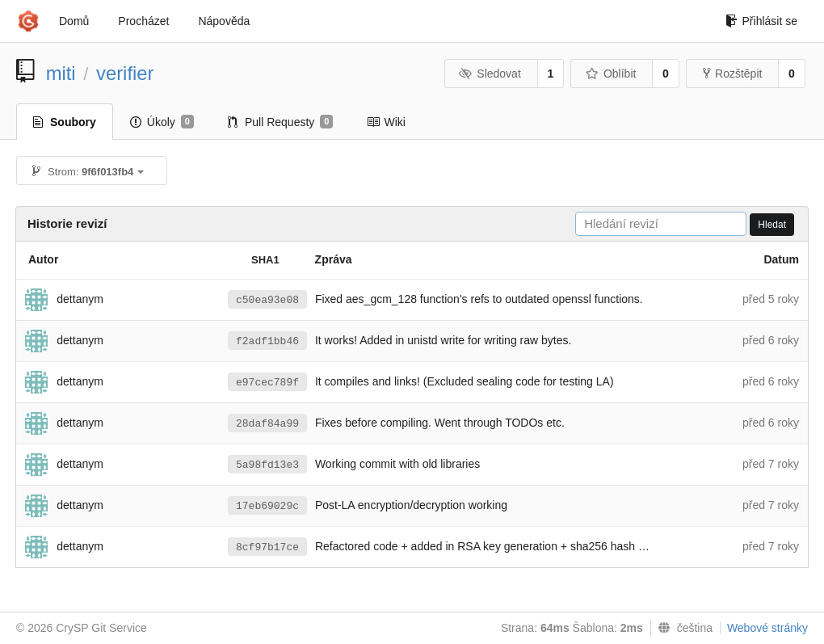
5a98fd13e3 (267, 465)
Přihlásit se (761, 21)
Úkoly (162, 122)
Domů (74, 21)
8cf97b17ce (267, 547)
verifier (125, 73)
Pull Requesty (281, 122)
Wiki (386, 122)
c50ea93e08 (267, 300)
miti (61, 73)
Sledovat (490, 74)
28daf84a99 (267, 424)
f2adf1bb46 (267, 341)
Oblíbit (610, 74)
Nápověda (224, 21)
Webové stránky (767, 628)
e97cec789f (267, 383)
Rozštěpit (732, 74)
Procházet (143, 21)
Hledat (772, 225)
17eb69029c (267, 506)
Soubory (65, 122)
